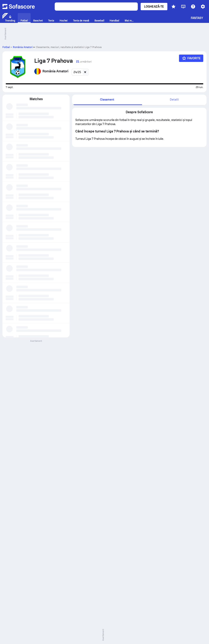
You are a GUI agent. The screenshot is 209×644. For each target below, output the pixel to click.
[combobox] (80, 72)
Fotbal (6, 47)
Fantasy (197, 18)
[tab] (107, 100)
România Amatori (23, 47)
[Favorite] (191, 58)
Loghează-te (154, 7)
